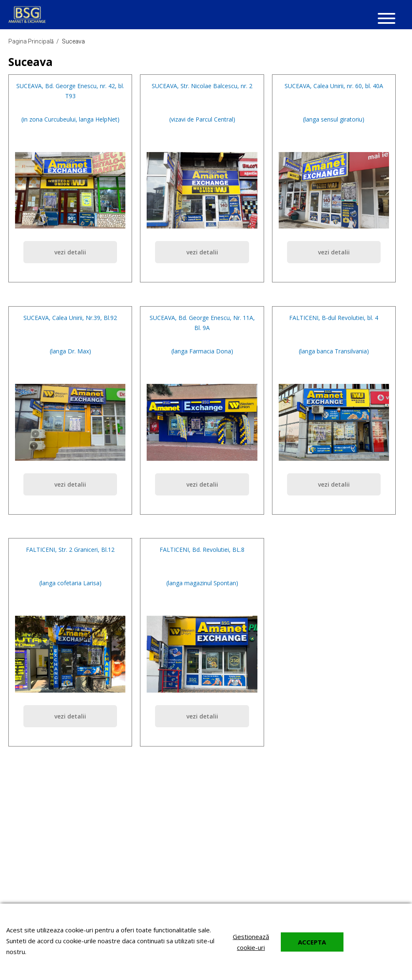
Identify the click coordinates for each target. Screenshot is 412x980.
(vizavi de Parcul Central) (202, 119)
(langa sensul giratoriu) (334, 119)
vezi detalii (70, 252)
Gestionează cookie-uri (251, 942)
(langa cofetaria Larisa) (70, 583)
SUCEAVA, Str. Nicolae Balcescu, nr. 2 (202, 86)
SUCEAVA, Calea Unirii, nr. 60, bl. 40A (334, 86)
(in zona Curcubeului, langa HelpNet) (70, 119)
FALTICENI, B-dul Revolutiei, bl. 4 (334, 318)
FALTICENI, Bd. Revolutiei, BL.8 (202, 550)
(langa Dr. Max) (70, 351)
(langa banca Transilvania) (334, 351)
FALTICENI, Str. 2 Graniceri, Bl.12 (70, 550)
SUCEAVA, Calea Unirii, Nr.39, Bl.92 (70, 318)
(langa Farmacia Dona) (202, 351)
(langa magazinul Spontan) (202, 583)
